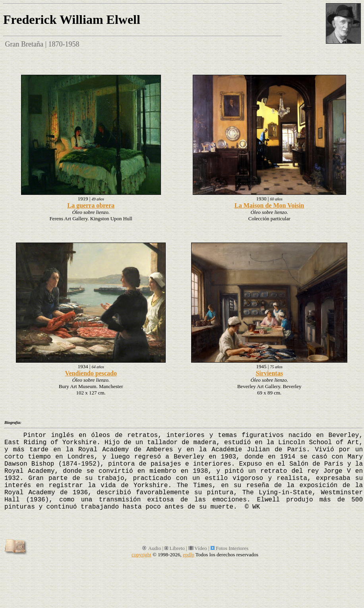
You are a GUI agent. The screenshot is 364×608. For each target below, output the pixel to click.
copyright (141, 555)
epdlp (189, 555)
